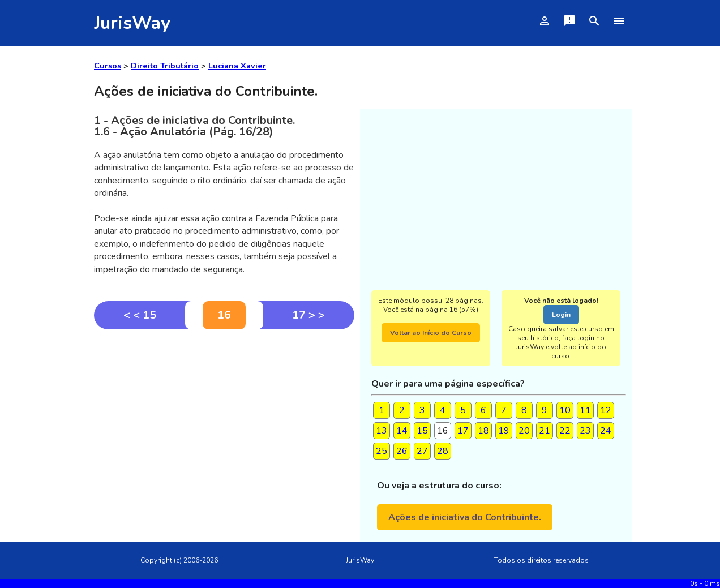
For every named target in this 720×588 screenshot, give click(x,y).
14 (402, 431)
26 (402, 451)
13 (382, 431)
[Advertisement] (224, 414)
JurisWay (132, 23)
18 (483, 431)
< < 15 (140, 315)
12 (606, 410)
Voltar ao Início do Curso (431, 333)
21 (545, 431)
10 (565, 410)
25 (382, 451)
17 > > (308, 315)
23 (585, 431)
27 (422, 451)
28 (443, 451)
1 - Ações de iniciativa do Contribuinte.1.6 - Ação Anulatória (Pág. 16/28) (194, 126)
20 (524, 431)
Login (561, 315)
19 (504, 431)
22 (565, 431)
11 (585, 410)
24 (606, 431)
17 (463, 431)
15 (422, 431)
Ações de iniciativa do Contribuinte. (465, 517)
